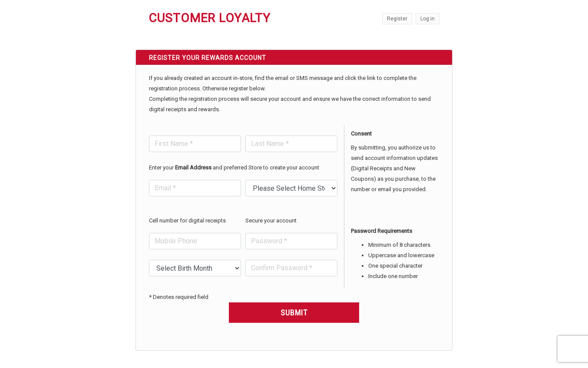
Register (397, 19)
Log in (428, 19)
